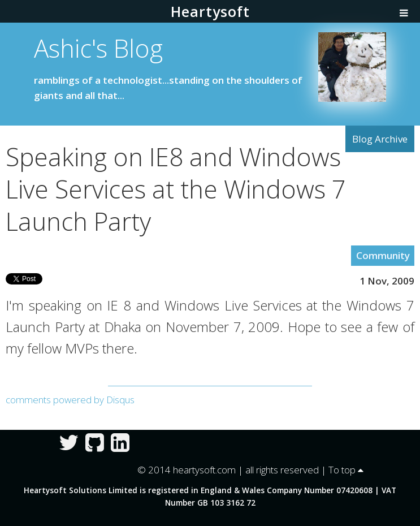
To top (346, 470)
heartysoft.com (204, 470)
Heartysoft (210, 11)
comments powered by (70, 400)
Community (383, 255)
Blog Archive (380, 139)
